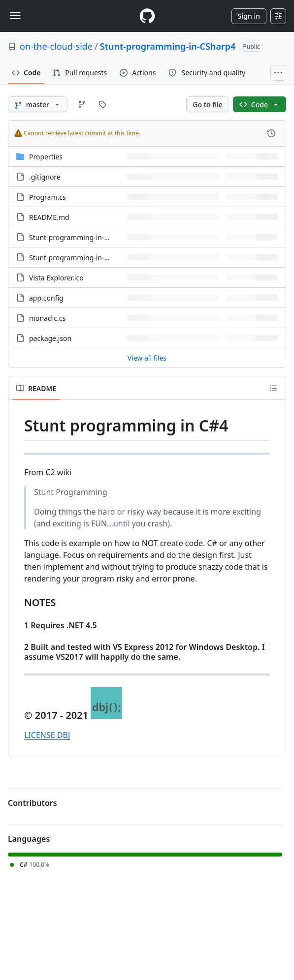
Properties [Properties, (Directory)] (46, 157)
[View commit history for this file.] (271, 133)
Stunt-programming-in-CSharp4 (168, 46)
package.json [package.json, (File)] (50, 338)
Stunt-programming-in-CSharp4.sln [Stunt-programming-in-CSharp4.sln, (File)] (86, 258)
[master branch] (38, 104)
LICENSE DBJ (47, 735)
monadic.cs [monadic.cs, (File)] (47, 318)
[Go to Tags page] (102, 104)
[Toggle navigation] (15, 16)
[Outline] (273, 388)
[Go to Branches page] (82, 104)
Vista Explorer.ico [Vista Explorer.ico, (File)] (56, 278)
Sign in (249, 16)
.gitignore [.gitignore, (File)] (45, 177)
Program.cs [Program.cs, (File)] (48, 197)
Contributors (33, 803)
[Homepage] (147, 16)
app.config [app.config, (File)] (46, 298)
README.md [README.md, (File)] (49, 217)
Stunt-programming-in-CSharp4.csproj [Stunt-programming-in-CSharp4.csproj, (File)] (91, 237)
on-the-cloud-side (56, 46)
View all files (147, 358)
